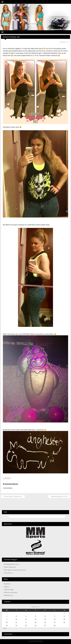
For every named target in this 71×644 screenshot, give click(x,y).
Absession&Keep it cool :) (59, 496)
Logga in (6, 587)
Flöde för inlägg (9, 590)
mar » (5, 628)
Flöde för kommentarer (11, 593)
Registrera (7, 584)
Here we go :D (8, 573)
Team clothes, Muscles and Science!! (15, 570)
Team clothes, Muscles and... (13, 496)
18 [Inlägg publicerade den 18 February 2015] (26, 622)
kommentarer (7, 478)
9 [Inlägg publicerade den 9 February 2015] (7, 619)
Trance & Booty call (10, 567)
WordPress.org (8, 595)
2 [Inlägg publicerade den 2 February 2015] (7, 616)
